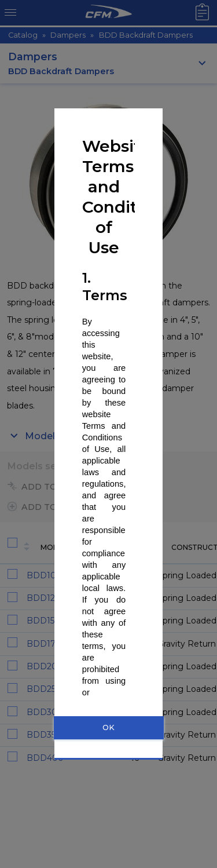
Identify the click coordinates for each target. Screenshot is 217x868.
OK (108, 727)
